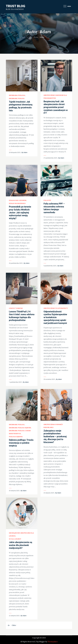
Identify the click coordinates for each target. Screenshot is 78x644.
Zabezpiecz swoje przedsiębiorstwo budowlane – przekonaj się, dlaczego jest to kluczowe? (55, 436)
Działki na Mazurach (17, 203)
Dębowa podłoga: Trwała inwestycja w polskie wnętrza (21, 443)
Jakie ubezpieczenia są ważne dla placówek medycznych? (21, 545)
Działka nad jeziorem (18, 200)
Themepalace (53, 642)
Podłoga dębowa (16, 437)
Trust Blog (16, 6)
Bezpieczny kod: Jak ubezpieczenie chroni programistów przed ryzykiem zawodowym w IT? (56, 107)
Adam (25, 152)
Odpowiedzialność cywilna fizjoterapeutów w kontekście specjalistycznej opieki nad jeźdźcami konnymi (55, 317)
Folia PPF (47, 200)
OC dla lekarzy (15, 539)
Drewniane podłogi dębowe (20, 428)
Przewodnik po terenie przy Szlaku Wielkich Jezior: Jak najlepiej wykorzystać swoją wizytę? (20, 212)
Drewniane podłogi (17, 98)
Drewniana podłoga (17, 95)
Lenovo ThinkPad (16, 308)
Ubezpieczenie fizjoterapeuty (56, 308)
